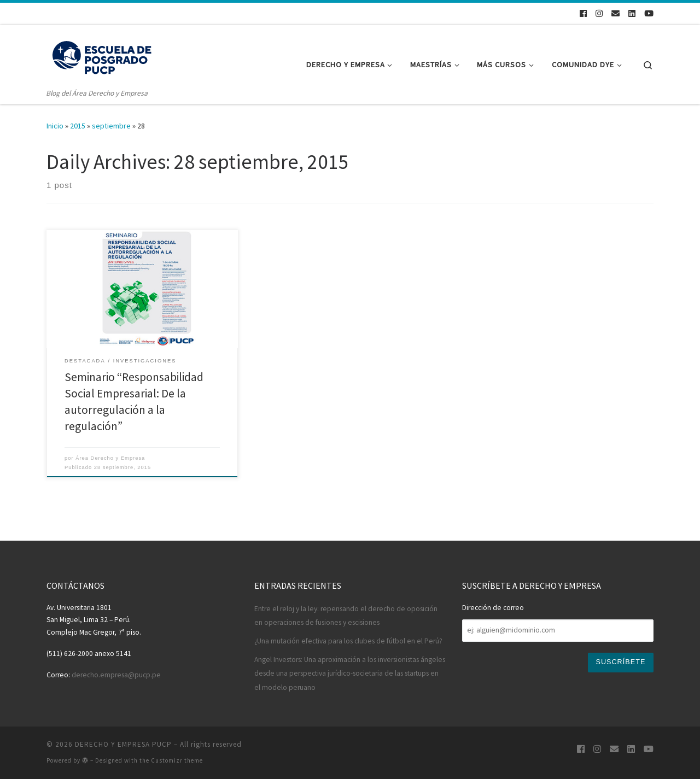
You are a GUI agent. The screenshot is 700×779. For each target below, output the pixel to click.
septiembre (111, 126)
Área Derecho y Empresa (110, 458)
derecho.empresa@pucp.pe (116, 675)
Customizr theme (177, 760)
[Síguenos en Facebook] (583, 14)
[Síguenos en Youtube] (649, 14)
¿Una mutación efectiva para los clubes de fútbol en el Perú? (348, 641)
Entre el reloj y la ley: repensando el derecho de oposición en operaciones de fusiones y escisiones (346, 616)
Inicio (55, 126)
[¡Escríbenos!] (616, 14)
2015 (78, 126)
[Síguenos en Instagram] (599, 14)
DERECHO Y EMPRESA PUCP (123, 744)
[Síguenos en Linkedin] (632, 14)
